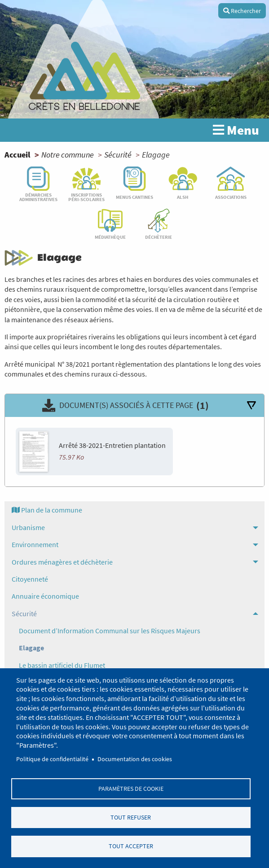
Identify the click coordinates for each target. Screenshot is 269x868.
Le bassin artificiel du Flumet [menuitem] (62, 665)
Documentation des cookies (135, 758)
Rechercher (242, 11)
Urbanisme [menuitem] (28, 527)
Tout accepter (131, 846)
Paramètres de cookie (131, 788)
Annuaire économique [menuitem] (45, 596)
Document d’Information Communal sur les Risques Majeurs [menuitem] (110, 631)
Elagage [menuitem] (31, 648)
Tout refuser (131, 817)
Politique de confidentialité (52, 758)
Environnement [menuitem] (35, 544)
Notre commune (68, 155)
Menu (236, 130)
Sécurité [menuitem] (24, 614)
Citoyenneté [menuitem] (30, 579)
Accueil (17, 155)
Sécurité (118, 155)
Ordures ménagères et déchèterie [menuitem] (62, 562)
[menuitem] (134, 510)
